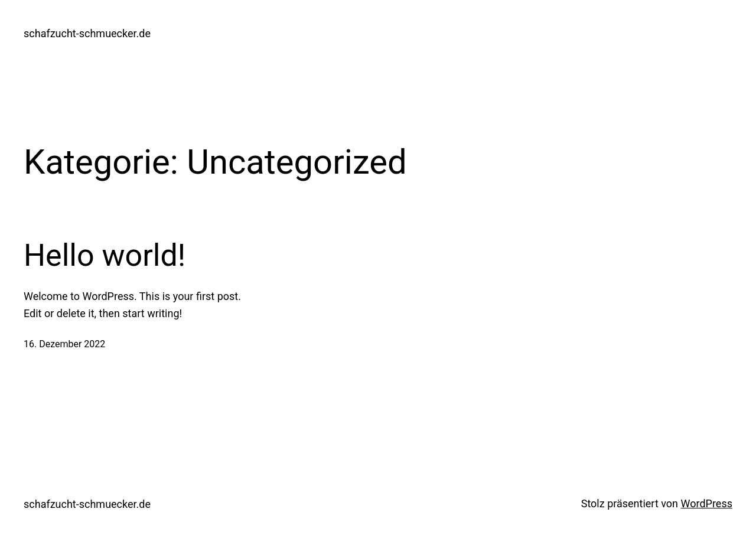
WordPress (707, 503)
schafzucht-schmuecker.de (87, 33)
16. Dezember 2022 (64, 344)
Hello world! (105, 255)
